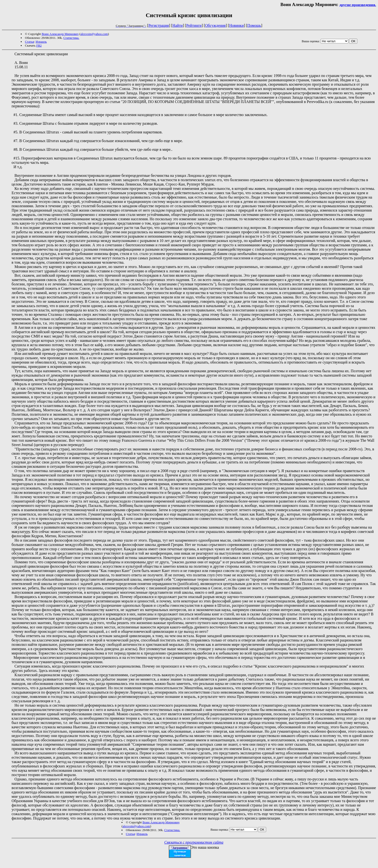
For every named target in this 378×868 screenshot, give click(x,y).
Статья (30, 42)
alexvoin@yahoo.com (94, 34)
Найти (178, 25)
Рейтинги (194, 25)
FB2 (39, 45)
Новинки (237, 25)
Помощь (254, 25)
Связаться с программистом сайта (194, 842)
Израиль (41, 42)
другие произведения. (358, 5)
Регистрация (159, 25)
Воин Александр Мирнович (60, 34)
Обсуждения (215, 25)
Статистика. (71, 38)
